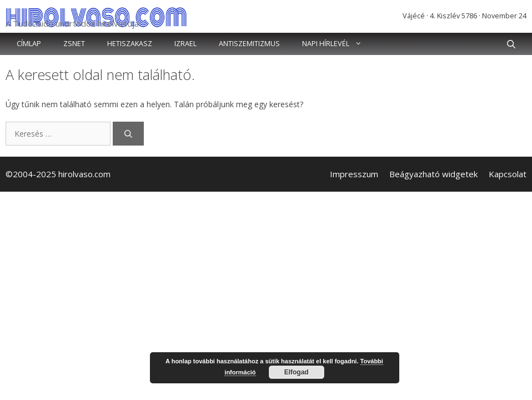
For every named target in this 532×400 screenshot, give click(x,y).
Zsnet (74, 44)
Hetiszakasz (130, 44)
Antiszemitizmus (249, 44)
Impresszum (354, 174)
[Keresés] (128, 134)
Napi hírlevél (338, 44)
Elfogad (297, 372)
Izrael (185, 44)
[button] (511, 44)
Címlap (29, 44)
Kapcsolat (508, 174)
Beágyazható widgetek (433, 174)
